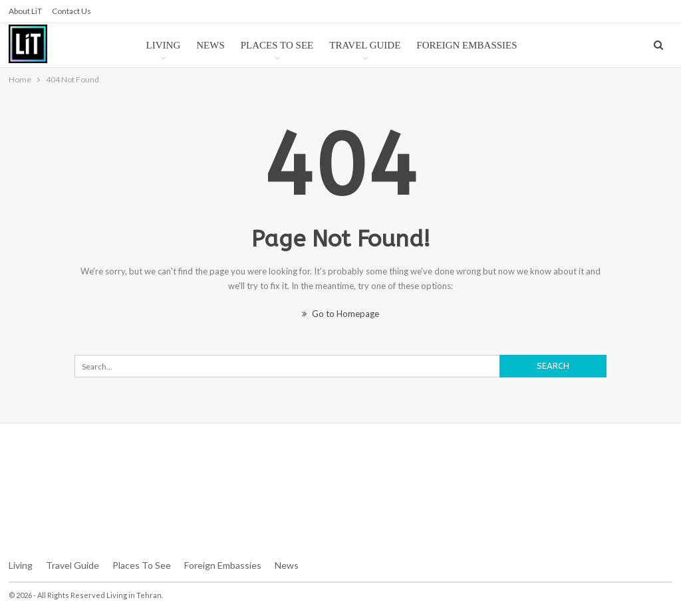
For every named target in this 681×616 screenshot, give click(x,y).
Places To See (142, 565)
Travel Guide (365, 45)
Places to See (277, 45)
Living (164, 45)
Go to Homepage (340, 314)
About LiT (25, 11)
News (210, 45)
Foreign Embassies (467, 45)
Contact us (71, 11)
